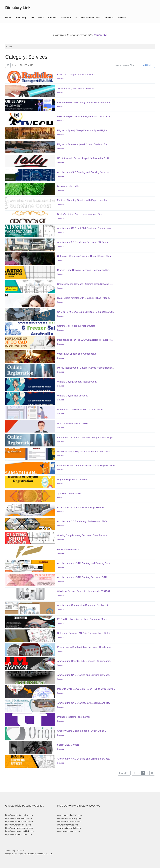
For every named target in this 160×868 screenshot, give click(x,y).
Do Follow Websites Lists (88, 18)
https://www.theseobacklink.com (19, 831)
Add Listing (20, 18)
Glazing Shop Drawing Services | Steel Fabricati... (84, 535)
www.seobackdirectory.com (69, 818)
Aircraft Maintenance (68, 549)
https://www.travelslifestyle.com (19, 818)
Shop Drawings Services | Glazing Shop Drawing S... (85, 284)
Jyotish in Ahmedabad (69, 493)
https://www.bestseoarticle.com (19, 815)
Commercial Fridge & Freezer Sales (76, 326)
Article (41, 18)
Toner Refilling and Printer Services (76, 88)
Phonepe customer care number (74, 717)
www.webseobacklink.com (69, 822)
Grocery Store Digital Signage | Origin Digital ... (82, 731)
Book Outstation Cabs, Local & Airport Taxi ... (81, 214)
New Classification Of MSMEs (73, 423)
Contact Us (109, 18)
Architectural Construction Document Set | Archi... (83, 605)
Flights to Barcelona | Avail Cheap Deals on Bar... (83, 144)
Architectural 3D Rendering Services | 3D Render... (84, 242)
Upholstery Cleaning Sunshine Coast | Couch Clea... (85, 256)
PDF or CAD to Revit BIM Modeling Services (81, 507)
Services (61, 79)
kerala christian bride (68, 186)
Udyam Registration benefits (72, 479)
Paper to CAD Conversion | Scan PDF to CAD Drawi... (86, 689)
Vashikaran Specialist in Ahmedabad (76, 354)
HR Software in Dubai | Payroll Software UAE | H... (84, 158)
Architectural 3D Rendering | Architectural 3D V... (83, 521)
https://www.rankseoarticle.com (19, 828)
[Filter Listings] (8, 65)
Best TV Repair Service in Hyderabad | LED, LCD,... (85, 116)
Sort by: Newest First (124, 65)
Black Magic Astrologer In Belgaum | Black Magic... (84, 298)
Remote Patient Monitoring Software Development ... (85, 102)
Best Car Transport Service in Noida (76, 74)
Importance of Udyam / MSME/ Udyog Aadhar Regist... (86, 437)
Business (53, 18)
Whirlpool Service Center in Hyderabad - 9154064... (85, 591)
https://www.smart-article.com (18, 825)
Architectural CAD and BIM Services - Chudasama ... (85, 228)
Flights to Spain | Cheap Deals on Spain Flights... (83, 130)
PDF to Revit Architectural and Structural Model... (83, 619)
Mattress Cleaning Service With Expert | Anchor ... (84, 200)
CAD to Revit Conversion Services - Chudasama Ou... (86, 312)
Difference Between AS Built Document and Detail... (85, 633)
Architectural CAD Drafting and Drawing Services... (84, 172)
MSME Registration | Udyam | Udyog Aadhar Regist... (86, 368)
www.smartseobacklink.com (70, 815)
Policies (122, 18)
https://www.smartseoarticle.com (20, 822)
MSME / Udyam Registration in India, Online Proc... (84, 451)
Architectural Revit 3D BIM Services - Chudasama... (85, 661)
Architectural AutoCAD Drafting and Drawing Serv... (84, 563)
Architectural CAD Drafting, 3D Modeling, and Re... (84, 703)
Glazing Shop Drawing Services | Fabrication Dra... (84, 270)
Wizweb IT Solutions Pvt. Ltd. (40, 854)
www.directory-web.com (68, 825)
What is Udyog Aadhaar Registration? (77, 382)
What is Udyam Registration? (73, 396)
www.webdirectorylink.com (69, 828)
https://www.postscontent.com (18, 835)
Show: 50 (123, 773)
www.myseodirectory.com (68, 831)
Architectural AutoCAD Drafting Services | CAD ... (83, 577)
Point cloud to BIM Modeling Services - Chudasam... (85, 647)
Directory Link (18, 8)
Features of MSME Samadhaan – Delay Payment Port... (87, 465)
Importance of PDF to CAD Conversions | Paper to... (85, 340)
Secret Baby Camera (68, 745)
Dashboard (66, 18)
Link (32, 18)
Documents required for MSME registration (80, 410)
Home (8, 18)
